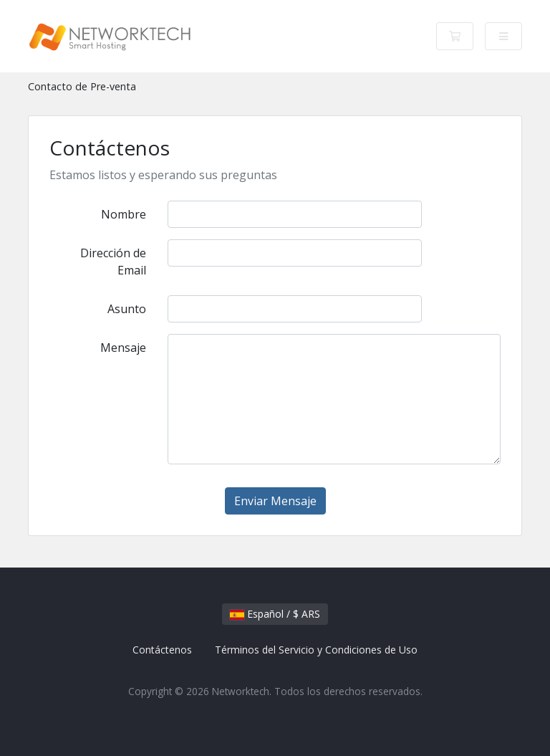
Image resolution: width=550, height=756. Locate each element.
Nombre (124, 214)
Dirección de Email (113, 262)
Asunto (127, 309)
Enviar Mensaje (275, 501)
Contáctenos (162, 650)
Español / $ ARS (275, 614)
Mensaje (123, 348)
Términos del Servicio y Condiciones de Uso (316, 650)
